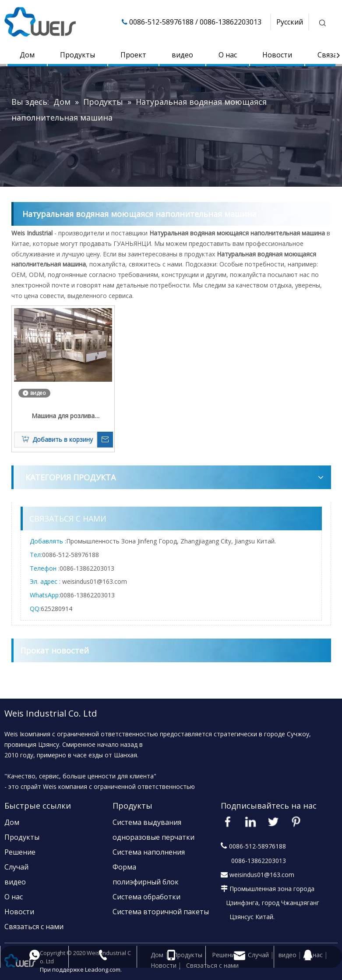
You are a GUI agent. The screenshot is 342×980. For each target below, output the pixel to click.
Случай (16, 867)
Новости (277, 55)
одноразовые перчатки (153, 837)
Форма (124, 867)
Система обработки (146, 897)
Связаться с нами (34, 927)
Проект (133, 55)
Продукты (78, 55)
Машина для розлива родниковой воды (63, 416)
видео (182, 55)
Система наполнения (149, 852)
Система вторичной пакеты (161, 912)
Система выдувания (147, 822)
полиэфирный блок (146, 882)
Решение (20, 852)
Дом (27, 55)
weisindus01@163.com (95, 581)
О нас (228, 55)
